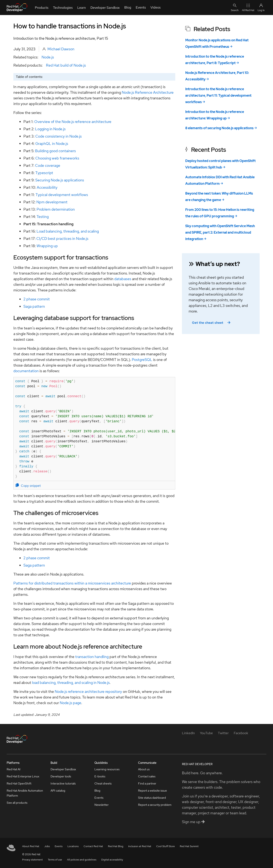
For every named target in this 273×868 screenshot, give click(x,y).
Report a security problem (155, 805)
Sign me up (193, 822)
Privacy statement (32, 860)
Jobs (47, 846)
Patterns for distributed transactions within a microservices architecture (72, 583)
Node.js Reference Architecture (148, 92)
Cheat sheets (103, 783)
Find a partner (147, 783)
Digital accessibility (112, 860)
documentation (26, 371)
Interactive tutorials (63, 783)
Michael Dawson (61, 49)
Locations (73, 846)
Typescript (44, 173)
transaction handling (92, 657)
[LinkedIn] (188, 733)
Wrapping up (47, 246)
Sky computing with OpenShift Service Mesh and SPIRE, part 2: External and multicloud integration (220, 232)
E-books (100, 776)
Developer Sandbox (63, 769)
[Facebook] (241, 733)
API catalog (58, 791)
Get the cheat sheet (212, 323)
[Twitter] (223, 733)
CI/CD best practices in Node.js (62, 239)
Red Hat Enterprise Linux (23, 776)
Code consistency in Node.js (58, 136)
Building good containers (55, 151)
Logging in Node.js (50, 129)
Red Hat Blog (116, 846)
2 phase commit (37, 299)
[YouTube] (206, 733)
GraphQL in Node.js (52, 144)
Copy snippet (28, 486)
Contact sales (147, 776)
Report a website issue (152, 791)
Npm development (52, 202)
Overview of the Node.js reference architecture (73, 122)
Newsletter (102, 805)
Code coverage (48, 165)
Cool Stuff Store (166, 846)
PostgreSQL (142, 360)
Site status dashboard (152, 798)
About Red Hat (31, 846)
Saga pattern (34, 306)
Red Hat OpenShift (19, 783)
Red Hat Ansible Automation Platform (25, 793)
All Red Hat (248, 7)
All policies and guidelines (82, 860)
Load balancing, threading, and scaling (68, 231)
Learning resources (107, 769)
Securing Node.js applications (60, 180)
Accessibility (47, 187)
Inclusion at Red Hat (140, 846)
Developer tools (61, 776)
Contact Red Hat (93, 846)
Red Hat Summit (189, 846)
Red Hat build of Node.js (66, 65)
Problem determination (56, 209)
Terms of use (55, 860)
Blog (97, 791)
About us (144, 769)
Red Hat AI (14, 769)
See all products (17, 803)
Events (99, 798)
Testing (43, 217)
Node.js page (70, 703)
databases (123, 279)
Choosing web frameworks (57, 158)
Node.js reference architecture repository (88, 691)
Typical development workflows (62, 195)
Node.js (48, 57)
